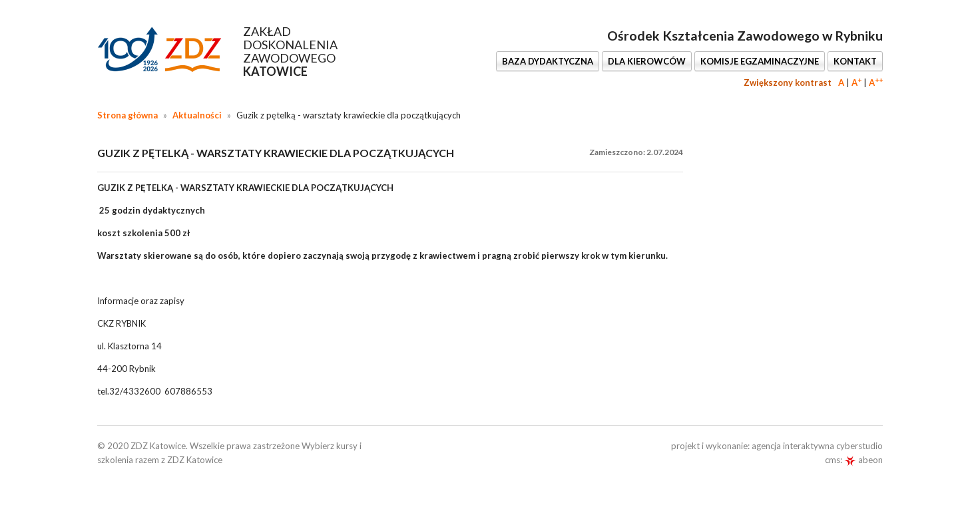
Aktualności (197, 115)
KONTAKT (855, 61)
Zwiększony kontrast (788, 83)
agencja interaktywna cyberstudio (817, 446)
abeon (863, 460)
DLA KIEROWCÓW (647, 61)
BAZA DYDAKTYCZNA (548, 61)
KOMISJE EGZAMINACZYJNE (760, 61)
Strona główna (127, 115)
